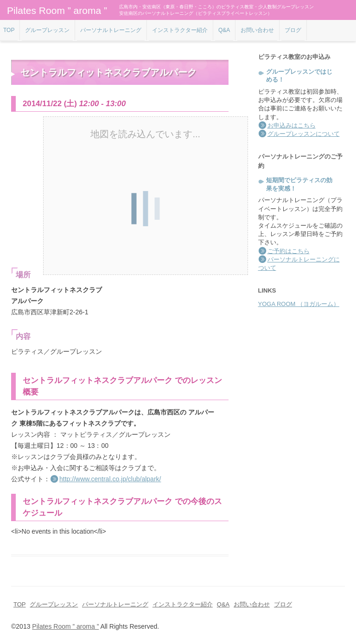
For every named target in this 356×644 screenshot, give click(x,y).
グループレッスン (47, 30)
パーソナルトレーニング (111, 30)
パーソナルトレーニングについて (299, 264)
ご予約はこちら (289, 251)
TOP (9, 30)
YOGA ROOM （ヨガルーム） (299, 304)
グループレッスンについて (304, 134)
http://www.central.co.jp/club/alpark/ (110, 479)
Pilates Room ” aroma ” (57, 10)
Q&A (224, 30)
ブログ (293, 30)
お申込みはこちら (292, 125)
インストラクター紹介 (180, 30)
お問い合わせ (257, 30)
